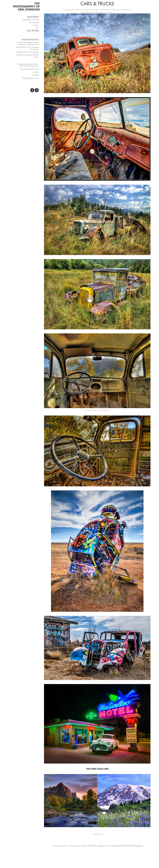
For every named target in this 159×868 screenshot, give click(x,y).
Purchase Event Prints (30, 69)
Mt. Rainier (34, 22)
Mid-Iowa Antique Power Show (28, 56)
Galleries (33, 17)
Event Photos (30, 39)
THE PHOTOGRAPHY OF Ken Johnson (27, 6)
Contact (35, 75)
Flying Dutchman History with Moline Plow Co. (28, 65)
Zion (37, 28)
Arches (36, 25)
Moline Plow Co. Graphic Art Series (27, 48)
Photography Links (31, 78)
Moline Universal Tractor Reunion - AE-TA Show (28, 43)
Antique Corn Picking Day (27, 52)
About (36, 72)
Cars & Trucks (33, 31)
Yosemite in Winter (31, 20)
